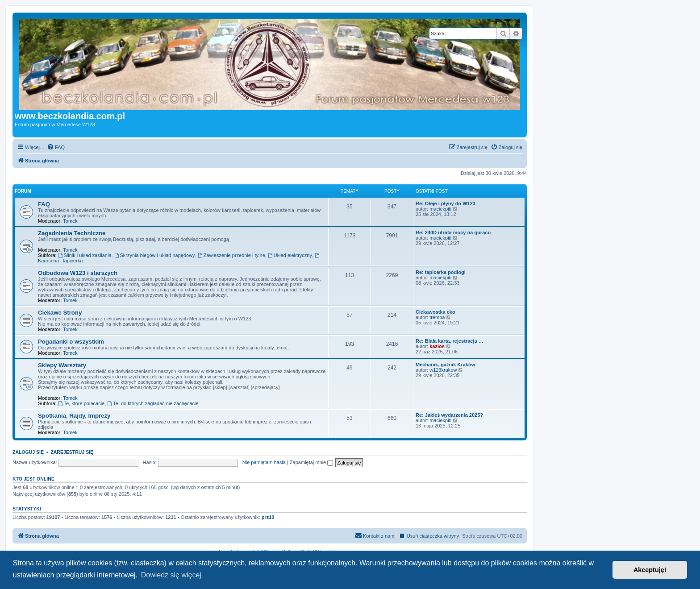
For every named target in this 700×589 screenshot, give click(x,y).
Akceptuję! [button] (650, 570)
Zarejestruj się (72, 452)
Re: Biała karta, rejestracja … (450, 341)
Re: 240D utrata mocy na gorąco (453, 232)
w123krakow (443, 370)
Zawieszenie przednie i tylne (231, 255)
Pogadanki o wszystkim (71, 342)
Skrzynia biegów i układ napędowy (155, 255)
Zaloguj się (28, 452)
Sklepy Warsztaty (62, 365)
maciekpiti (440, 209)
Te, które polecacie (81, 403)
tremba (437, 317)
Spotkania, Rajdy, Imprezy (74, 416)
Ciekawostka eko (435, 312)
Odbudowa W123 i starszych (78, 273)
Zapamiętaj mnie (311, 462)
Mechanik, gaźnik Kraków (445, 365)
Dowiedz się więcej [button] (171, 575)
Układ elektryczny (290, 255)
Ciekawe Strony (60, 313)
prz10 (268, 517)
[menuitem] (56, 147)
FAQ (44, 204)
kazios (437, 346)
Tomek (70, 221)
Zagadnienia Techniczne (72, 233)
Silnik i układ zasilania (85, 255)
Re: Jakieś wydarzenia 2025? (449, 415)
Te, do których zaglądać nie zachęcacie (153, 403)
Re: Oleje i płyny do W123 (446, 203)
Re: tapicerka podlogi (441, 272)
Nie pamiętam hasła (264, 462)
